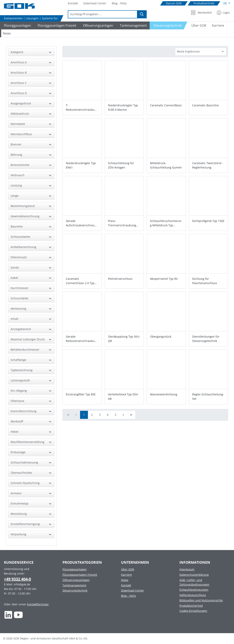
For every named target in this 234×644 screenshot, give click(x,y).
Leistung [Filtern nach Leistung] (31, 185)
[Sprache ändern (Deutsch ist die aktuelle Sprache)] (227, 3)
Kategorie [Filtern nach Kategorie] (31, 52)
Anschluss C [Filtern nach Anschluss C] (31, 83)
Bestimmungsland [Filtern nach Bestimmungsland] (31, 206)
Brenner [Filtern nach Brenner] (31, 144)
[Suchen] (142, 14)
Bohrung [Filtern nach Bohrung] (31, 155)
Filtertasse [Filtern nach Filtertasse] (31, 401)
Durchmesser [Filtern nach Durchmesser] (31, 288)
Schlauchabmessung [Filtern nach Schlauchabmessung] (31, 462)
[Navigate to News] (7, 33)
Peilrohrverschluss (120, 279)
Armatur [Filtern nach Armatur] (31, 493)
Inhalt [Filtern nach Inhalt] (31, 319)
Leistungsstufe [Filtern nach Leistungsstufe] (31, 380)
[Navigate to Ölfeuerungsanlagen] (97, 25)
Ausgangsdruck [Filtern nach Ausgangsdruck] (31, 103)
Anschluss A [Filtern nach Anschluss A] (31, 62)
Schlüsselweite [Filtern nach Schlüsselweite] (31, 237)
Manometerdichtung (164, 394)
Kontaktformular (38, 604)
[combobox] (103, 14)
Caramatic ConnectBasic (166, 105)
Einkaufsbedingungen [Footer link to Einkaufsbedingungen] (194, 590)
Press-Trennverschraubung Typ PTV (122, 223)
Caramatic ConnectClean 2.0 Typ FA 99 (80, 281)
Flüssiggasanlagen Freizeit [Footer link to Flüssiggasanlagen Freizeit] (80, 575)
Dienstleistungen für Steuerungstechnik (206, 339)
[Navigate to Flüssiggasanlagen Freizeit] (56, 25)
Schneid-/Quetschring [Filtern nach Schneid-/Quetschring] (31, 483)
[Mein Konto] (223, 13)
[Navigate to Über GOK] (197, 25)
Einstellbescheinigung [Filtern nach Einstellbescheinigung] (31, 524)
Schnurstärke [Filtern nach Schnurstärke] (31, 298)
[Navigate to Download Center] (95, 3)
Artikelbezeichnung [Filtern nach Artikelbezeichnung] (31, 247)
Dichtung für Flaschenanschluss (205, 281)
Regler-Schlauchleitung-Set (208, 396)
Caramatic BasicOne (206, 105)
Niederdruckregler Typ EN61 (81, 165)
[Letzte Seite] (131, 415)
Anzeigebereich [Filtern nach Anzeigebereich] (31, 329)
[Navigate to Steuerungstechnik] (169, 25)
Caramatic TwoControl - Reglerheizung (208, 165)
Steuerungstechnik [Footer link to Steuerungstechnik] (75, 590)
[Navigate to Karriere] (218, 25)
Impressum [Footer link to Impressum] (187, 569)
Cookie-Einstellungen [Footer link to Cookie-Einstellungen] (193, 611)
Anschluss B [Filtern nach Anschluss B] (31, 73)
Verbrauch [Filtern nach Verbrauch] (31, 175)
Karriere (126, 575)
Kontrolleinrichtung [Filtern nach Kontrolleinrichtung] (31, 411)
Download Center (132, 590)
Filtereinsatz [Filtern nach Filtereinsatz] (31, 257)
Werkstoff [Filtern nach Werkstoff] (31, 421)
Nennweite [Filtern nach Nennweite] (31, 124)
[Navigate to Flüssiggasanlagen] (17, 25)
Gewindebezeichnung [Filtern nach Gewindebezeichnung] (31, 216)
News (125, 580)
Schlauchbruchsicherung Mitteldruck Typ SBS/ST (166, 223)
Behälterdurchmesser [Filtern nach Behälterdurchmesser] (31, 350)
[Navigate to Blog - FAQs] (119, 3)
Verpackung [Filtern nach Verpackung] (31, 534)
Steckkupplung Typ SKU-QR (124, 339)
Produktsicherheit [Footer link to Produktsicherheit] (191, 606)
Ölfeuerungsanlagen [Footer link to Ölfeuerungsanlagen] (76, 580)
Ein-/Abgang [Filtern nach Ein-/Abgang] (31, 391)
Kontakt (126, 585)
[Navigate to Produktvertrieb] (204, 3)
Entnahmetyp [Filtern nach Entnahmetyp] (31, 503)
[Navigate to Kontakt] (73, 3)
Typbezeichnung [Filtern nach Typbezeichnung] (31, 370)
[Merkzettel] (201, 13)
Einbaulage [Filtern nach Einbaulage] (31, 452)
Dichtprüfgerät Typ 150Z (208, 221)
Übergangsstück (161, 337)
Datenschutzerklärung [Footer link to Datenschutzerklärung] (194, 575)
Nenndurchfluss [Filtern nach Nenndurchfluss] (31, 134)
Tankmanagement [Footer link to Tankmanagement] (74, 585)
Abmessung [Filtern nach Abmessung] (31, 308)
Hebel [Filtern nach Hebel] (31, 432)
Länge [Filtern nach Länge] (31, 196)
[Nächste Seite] (123, 415)
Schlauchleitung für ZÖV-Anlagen (121, 165)
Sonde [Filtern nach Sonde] (31, 267)
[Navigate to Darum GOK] (174, 3)
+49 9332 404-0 (17, 579)
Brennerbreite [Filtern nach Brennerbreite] (31, 165)
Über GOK (128, 569)
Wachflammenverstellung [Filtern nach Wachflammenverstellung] (31, 442)
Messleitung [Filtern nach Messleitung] (31, 514)
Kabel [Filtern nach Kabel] (31, 278)
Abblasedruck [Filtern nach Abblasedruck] (31, 114)
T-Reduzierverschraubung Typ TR (82, 108)
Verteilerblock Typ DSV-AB (123, 396)
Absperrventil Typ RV (164, 279)
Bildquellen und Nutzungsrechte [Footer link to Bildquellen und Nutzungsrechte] (201, 600)
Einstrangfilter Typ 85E (81, 394)
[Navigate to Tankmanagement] (133, 25)
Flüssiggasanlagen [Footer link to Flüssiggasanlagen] (75, 569)
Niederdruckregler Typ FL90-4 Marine (123, 107)
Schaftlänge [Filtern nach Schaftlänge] (31, 360)
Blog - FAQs (129, 596)
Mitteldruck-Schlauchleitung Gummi (166, 165)
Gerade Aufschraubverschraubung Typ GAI (82, 223)
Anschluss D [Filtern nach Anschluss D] (31, 93)
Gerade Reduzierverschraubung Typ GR (82, 339)
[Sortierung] (201, 52)
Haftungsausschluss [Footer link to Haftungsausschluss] (193, 595)
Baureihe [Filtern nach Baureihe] (31, 226)
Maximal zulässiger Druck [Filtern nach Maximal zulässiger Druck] (31, 339)
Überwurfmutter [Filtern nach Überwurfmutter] (31, 473)
